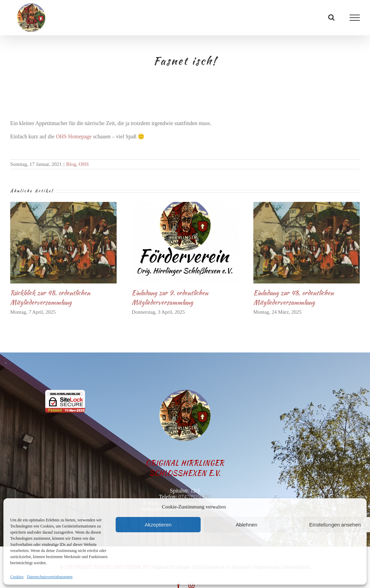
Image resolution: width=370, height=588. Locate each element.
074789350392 (195, 497)
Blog (71, 164)
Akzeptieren (158, 525)
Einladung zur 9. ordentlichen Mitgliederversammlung (170, 298)
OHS (84, 164)
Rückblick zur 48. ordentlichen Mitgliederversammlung (50, 298)
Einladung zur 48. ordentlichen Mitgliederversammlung (293, 298)
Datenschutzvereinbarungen (50, 577)
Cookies (17, 577)
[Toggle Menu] (355, 18)
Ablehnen (246, 525)
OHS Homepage (74, 136)
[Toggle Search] (331, 17)
